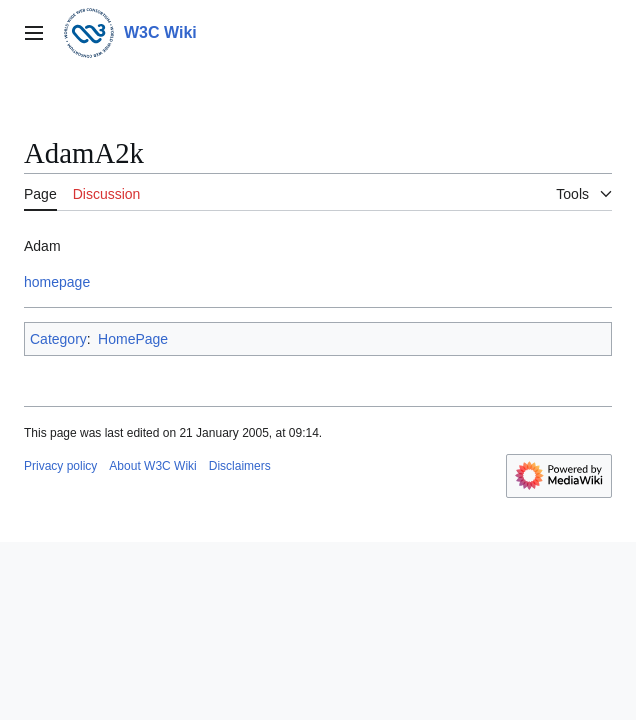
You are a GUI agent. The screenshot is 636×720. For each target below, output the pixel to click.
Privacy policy (60, 466)
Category (58, 339)
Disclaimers (240, 466)
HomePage (133, 339)
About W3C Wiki (152, 466)
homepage (57, 282)
